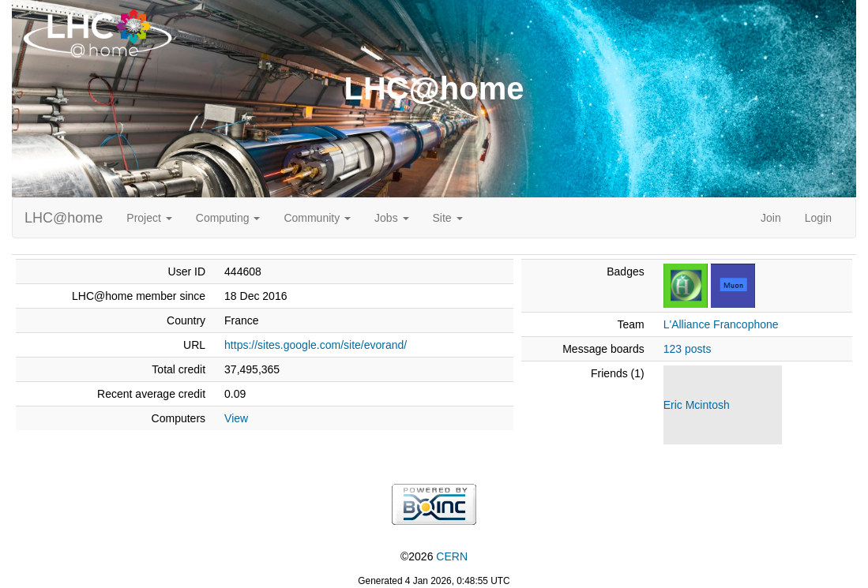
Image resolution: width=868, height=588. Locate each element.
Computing (228, 218)
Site (448, 218)
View (236, 418)
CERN (452, 556)
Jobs (391, 218)
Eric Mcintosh (697, 405)
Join (771, 218)
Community (317, 218)
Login (818, 218)
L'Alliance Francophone (721, 324)
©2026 (434, 556)
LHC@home (64, 218)
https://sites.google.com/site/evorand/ (316, 345)
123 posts (688, 349)
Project (149, 218)
